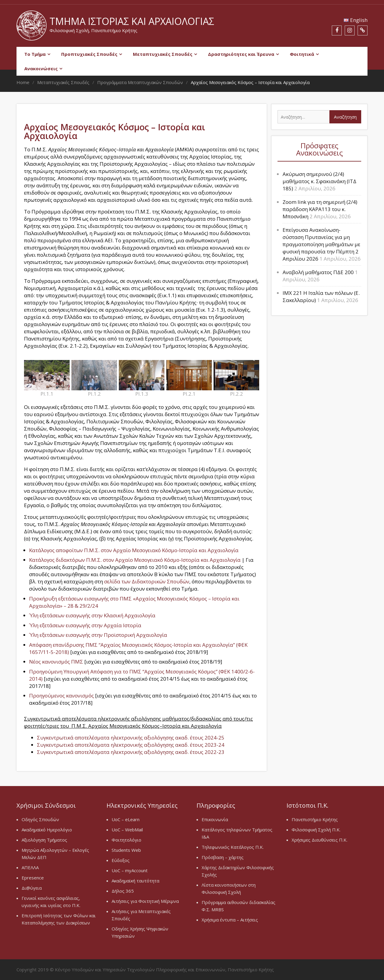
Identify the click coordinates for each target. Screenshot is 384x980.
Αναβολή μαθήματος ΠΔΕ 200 (318, 272)
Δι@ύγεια (32, 888)
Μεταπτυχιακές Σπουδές (163, 54)
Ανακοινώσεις (41, 68)
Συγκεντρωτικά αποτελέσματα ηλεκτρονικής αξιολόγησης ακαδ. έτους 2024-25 (131, 738)
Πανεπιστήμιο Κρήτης (315, 819)
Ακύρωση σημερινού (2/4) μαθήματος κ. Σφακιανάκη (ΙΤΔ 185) (319, 181)
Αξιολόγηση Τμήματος (44, 840)
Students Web (126, 850)
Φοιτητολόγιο (126, 840)
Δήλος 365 (123, 891)
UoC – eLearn (126, 819)
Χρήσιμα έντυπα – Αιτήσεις (230, 920)
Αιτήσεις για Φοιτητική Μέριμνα (145, 901)
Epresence (33, 878)
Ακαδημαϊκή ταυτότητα (135, 881)
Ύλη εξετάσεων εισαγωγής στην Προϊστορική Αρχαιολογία (98, 635)
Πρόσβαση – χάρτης (223, 857)
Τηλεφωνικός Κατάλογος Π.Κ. (233, 847)
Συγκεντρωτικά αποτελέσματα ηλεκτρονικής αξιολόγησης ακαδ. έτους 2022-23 (131, 752)
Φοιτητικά (302, 54)
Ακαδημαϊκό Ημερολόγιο (47, 830)
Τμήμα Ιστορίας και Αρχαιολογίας (132, 21)
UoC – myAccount (130, 870)
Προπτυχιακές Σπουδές (89, 54)
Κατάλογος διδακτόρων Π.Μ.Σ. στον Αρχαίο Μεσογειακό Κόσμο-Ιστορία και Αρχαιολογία (135, 560)
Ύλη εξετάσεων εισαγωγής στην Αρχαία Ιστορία (85, 625)
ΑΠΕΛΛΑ (30, 867)
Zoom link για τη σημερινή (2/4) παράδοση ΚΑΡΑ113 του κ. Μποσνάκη (320, 209)
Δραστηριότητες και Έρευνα (241, 54)
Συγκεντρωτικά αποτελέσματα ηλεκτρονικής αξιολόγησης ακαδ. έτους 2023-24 (131, 745)
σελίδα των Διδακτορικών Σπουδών (147, 581)
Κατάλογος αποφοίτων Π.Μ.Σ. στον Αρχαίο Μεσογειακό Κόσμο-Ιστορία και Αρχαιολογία (134, 550)
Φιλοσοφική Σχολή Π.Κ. (316, 830)
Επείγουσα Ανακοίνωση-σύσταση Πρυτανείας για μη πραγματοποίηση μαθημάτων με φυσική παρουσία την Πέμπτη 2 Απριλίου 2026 (321, 244)
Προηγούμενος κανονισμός (61, 696)
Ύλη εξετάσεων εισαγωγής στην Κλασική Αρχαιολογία (92, 615)
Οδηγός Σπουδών (40, 819)
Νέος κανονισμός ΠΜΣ (57, 662)
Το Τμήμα (35, 54)
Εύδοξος (121, 860)
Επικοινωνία (215, 819)
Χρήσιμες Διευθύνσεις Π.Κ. (319, 840)
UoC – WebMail (127, 830)
